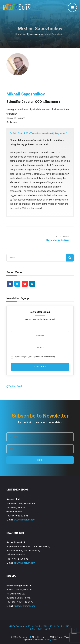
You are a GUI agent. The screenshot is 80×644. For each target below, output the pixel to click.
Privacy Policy (51, 640)
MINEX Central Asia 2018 (21, 626)
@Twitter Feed (14, 386)
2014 (60, 626)
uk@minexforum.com (24, 520)
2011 (40, 629)
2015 (52, 626)
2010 (47, 629)
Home (18, 34)
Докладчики (33, 34)
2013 (67, 626)
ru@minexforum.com (24, 606)
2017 (38, 626)
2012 (33, 629)
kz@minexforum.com (24, 563)
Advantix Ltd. (25, 637)
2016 (45, 626)
